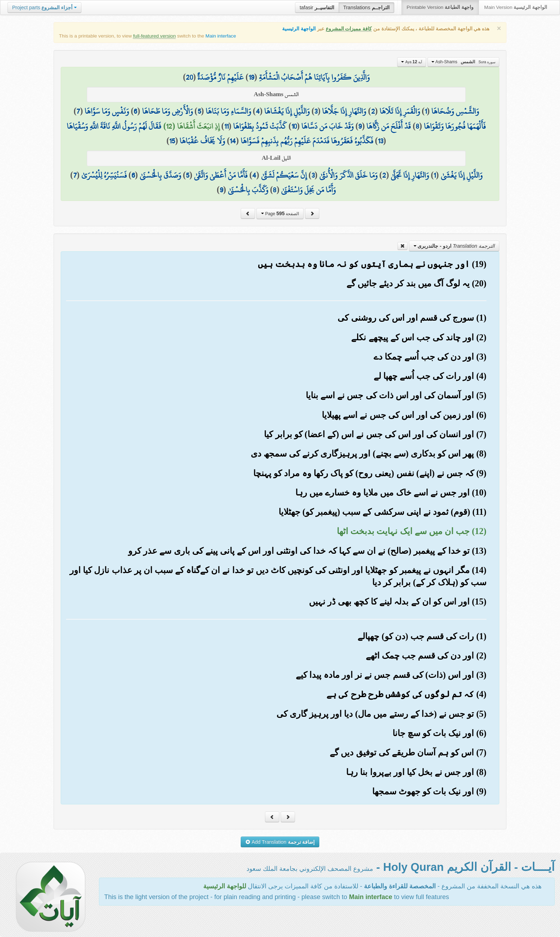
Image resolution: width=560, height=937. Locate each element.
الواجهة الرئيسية (299, 29)
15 (172, 141)
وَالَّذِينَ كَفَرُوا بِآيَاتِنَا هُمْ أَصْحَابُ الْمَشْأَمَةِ (314, 77)
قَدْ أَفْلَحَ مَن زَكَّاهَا (389, 126)
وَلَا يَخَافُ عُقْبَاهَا (202, 141)
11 (226, 126)
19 (251, 77)
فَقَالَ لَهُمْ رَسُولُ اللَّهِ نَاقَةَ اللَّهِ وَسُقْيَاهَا (114, 126)
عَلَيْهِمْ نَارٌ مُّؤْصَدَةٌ (221, 77)
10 (294, 126)
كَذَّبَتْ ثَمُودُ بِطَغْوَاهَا (260, 126)
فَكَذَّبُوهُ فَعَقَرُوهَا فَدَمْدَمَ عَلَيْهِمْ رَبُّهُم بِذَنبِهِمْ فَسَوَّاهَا (307, 141)
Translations (366, 8)
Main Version (516, 7)
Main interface (221, 36)
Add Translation (280, 842)
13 (381, 141)
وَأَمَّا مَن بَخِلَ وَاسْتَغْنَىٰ (308, 190)
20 (189, 77)
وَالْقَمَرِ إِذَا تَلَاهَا (400, 111)
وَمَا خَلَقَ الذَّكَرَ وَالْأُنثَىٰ (348, 175)
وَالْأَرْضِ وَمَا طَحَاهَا (167, 111)
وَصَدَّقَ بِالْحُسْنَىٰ (160, 175)
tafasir (317, 8)
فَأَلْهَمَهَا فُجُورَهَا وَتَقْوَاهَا (455, 126)
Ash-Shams (463, 62)
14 (233, 141)
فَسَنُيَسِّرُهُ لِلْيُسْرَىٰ (104, 175)
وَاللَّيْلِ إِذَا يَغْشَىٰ (462, 175)
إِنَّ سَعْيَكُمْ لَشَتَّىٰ (284, 175)
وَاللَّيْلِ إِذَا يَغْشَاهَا (287, 111)
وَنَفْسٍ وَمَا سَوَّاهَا (107, 111)
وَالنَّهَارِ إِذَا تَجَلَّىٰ (410, 175)
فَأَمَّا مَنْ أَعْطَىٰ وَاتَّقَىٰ (221, 175)
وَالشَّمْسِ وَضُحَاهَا (455, 111)
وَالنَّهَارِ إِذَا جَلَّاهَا (344, 111)
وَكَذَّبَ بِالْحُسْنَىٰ (248, 190)
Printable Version (440, 7)
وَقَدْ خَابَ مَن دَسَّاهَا (327, 126)
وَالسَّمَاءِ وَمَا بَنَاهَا (228, 111)
